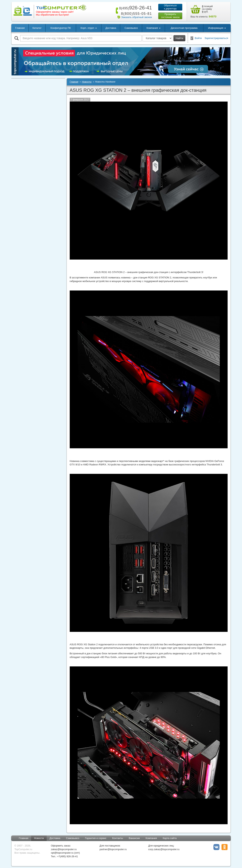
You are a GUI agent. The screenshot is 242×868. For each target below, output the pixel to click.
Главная (20, 28)
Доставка (111, 28)
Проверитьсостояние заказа (170, 16)
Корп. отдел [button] (89, 28)
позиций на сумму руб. (207, 9)
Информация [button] (217, 28)
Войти (198, 38)
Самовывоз (131, 28)
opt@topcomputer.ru (62, 853)
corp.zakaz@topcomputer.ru (164, 849)
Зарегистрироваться (216, 38)
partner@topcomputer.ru (113, 849)
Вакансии (134, 838)
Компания (151, 838)
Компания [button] (154, 28)
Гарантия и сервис (96, 838)
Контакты (118, 838)
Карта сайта (170, 838)
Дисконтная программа (184, 28)
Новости (39, 838)
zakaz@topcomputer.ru (64, 849)
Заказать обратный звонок (137, 17)
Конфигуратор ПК (61, 28)
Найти (179, 38)
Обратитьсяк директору (170, 7)
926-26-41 (135, 8)
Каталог (37, 28)
